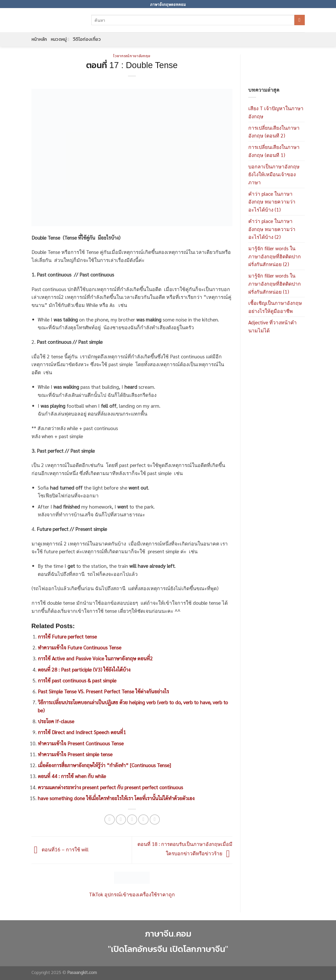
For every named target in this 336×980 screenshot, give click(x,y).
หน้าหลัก (39, 39)
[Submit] (300, 20)
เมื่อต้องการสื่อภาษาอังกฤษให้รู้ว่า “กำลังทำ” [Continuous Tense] (104, 765)
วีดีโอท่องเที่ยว (87, 39)
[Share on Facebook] (110, 820)
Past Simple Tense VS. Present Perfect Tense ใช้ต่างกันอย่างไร (103, 691)
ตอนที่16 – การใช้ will (60, 849)
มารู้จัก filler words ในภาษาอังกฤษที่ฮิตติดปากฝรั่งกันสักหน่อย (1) (275, 283)
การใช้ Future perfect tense (67, 636)
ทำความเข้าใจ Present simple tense (75, 754)
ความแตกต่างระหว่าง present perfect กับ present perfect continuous (110, 787)
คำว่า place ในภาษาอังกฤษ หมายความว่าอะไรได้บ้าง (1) (272, 201)
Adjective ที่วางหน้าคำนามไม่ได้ (272, 326)
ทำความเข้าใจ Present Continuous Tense (81, 743)
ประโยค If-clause (56, 721)
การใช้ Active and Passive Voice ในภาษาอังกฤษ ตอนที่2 (95, 658)
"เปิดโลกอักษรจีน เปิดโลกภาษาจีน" (168, 949)
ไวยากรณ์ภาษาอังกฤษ (132, 56)
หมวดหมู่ (60, 39)
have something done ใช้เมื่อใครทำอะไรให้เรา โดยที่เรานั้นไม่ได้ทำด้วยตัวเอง (116, 798)
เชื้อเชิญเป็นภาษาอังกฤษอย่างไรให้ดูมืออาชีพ (275, 307)
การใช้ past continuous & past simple (77, 680)
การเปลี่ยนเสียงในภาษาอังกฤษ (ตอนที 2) (274, 131)
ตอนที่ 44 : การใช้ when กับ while (72, 776)
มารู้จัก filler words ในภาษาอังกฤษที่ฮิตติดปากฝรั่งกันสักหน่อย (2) (275, 256)
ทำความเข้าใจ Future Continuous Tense (80, 647)
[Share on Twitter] (121, 820)
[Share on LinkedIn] (155, 820)
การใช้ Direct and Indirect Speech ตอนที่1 (82, 732)
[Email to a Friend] (132, 820)
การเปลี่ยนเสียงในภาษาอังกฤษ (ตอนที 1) (274, 151)
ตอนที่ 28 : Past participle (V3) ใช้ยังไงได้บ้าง (84, 669)
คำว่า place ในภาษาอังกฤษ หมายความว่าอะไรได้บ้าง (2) (272, 229)
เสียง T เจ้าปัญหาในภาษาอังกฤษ (276, 112)
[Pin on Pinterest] (143, 820)
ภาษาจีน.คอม (168, 934)
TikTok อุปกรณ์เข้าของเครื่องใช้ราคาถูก (132, 894)
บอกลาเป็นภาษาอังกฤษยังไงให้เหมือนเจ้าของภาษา (274, 174)
